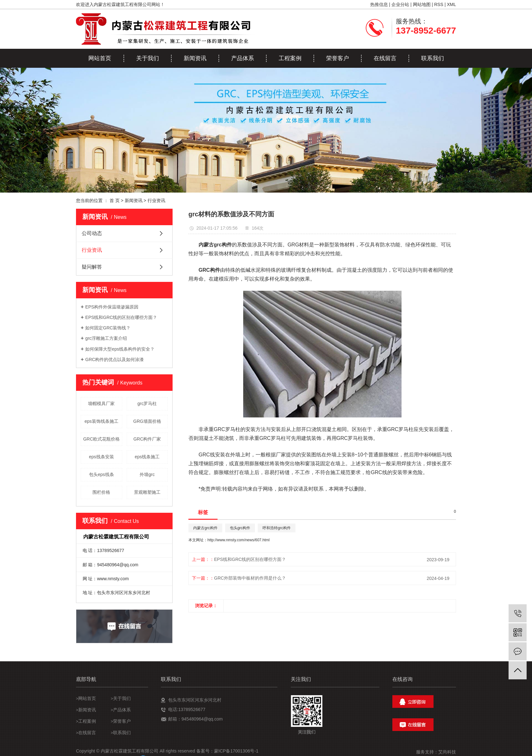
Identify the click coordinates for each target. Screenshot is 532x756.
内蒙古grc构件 (205, 528)
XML (451, 4)
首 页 (115, 200)
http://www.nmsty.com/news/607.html (239, 540)
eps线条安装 (101, 457)
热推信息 (379, 4)
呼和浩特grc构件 (277, 528)
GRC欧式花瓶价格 (101, 439)
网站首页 (100, 58)
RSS (439, 4)
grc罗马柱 (147, 403)
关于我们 (148, 58)
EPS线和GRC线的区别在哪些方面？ (121, 317)
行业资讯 (156, 200)
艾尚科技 (447, 752)
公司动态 (92, 233)
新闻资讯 (195, 58)
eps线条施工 (147, 457)
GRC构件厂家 (147, 439)
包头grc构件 (240, 528)
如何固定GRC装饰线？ (108, 328)
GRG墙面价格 (147, 421)
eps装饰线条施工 (101, 421)
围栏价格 (101, 492)
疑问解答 (92, 267)
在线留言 (385, 58)
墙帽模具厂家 (101, 403)
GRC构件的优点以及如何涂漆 (114, 359)
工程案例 (290, 58)
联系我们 (433, 58)
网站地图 (422, 4)
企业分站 (400, 4)
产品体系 (243, 58)
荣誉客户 (338, 58)
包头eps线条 (101, 474)
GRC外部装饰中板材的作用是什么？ (250, 578)
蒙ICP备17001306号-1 (236, 751)
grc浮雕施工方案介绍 (106, 338)
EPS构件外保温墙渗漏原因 (112, 307)
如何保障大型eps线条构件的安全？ (120, 349)
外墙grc (147, 474)
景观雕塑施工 (147, 492)
